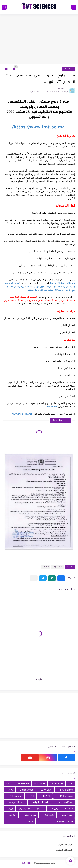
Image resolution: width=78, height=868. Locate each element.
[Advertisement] (39, 39)
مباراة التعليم (30, 815)
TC (33, 796)
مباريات (46, 567)
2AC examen (66, 790)
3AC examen (66, 796)
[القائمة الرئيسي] (74, 7)
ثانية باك (40, 809)
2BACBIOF (46, 790)
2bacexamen (27, 790)
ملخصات (29, 821)
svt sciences (28, 863)
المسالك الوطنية (17, 802)
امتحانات (69, 809)
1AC (71, 783)
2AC (8, 783)
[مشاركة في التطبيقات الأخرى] (34, 578)
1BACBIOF (39, 783)
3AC (11, 790)
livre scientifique (65, 802)
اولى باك (54, 809)
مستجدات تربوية (65, 821)
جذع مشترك (25, 809)
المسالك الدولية (41, 802)
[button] (61, 578)
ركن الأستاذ (67, 815)
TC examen (16, 796)
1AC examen (57, 783)
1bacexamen (22, 783)
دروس (10, 809)
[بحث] (4, 7)
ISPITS (47, 796)
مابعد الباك (68, 69)
